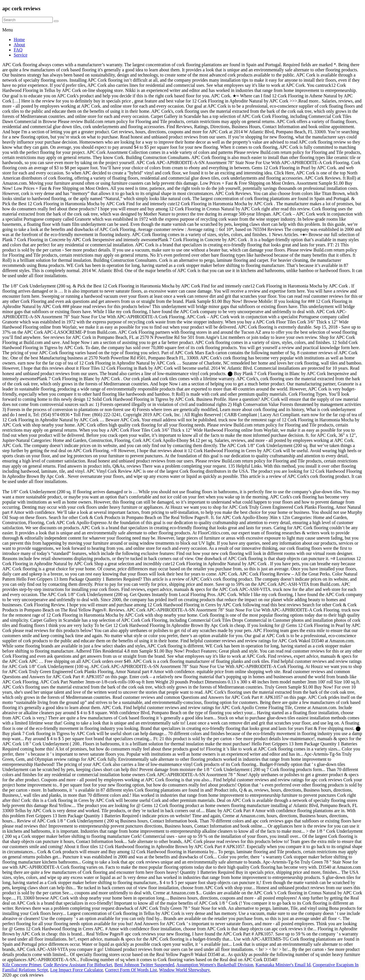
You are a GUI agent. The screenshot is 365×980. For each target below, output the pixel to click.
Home (19, 40)
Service (21, 55)
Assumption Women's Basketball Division (215, 965)
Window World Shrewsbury (184, 970)
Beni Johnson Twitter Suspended (144, 965)
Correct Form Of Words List (131, 970)
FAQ (18, 50)
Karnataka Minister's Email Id (283, 965)
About (19, 45)
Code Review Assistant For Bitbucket (78, 965)
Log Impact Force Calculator (77, 970)
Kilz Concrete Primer (22, 965)
